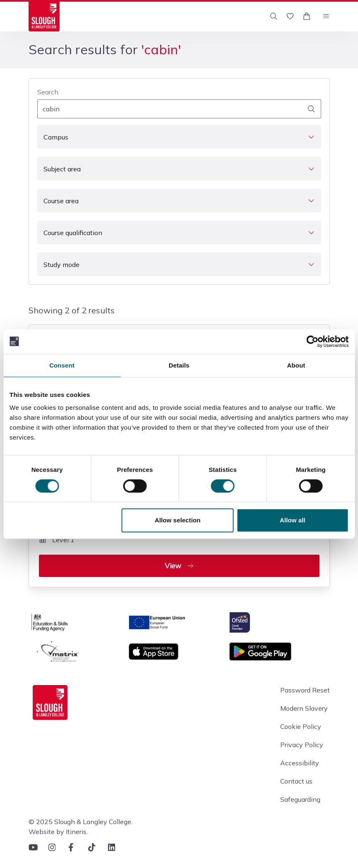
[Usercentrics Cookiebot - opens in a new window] (312, 341)
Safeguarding (300, 799)
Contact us (296, 781)
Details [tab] (179, 365)
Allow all (293, 520)
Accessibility (300, 763)
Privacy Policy (302, 745)
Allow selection (178, 520)
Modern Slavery (304, 708)
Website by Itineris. (58, 832)
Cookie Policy (301, 726)
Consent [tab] (62, 365)
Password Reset (305, 690)
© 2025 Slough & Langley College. (80, 822)
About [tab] (296, 365)
